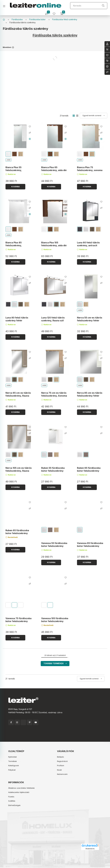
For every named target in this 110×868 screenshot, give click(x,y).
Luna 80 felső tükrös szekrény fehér (17, 319)
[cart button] (63, 13)
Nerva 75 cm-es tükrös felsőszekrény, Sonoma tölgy (54, 396)
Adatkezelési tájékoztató (19, 792)
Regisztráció (62, 761)
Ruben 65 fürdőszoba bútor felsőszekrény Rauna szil (89, 471)
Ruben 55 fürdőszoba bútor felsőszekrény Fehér (53, 471)
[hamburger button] (5, 5)
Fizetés (11, 797)
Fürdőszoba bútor (37, 19)
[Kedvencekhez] (30, 127)
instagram (17, 722)
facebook (11, 722)
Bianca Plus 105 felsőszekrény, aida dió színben (54, 245)
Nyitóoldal (12, 757)
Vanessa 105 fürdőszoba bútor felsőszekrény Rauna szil (55, 621)
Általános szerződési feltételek (21, 788)
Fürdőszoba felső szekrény (65, 19)
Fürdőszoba (17, 19)
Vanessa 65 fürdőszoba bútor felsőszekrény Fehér (90, 546)
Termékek (13, 761)
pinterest (30, 722)
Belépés (61, 757)
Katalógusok (14, 765)
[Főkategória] (4, 19)
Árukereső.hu (90, 849)
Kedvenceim (62, 774)
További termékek (54, 663)
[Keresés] (89, 6)
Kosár (59, 770)
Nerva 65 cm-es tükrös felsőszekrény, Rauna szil (18, 396)
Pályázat (12, 770)
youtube (36, 722)
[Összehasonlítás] (48, 13)
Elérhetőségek (14, 805)
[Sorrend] (94, 116)
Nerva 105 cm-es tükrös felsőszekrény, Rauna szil (19, 471)
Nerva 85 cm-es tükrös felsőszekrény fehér (90, 394)
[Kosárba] (15, 187)
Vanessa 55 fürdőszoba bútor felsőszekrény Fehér (54, 546)
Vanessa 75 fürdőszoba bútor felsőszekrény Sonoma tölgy (18, 621)
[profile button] (55, 13)
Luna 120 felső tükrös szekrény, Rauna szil (53, 319)
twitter (23, 722)
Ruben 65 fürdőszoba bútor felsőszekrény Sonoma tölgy (17, 533)
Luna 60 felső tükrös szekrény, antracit (88, 244)
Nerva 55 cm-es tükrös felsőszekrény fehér (90, 319)
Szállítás (12, 801)
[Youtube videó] (30, 139)
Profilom (61, 765)
